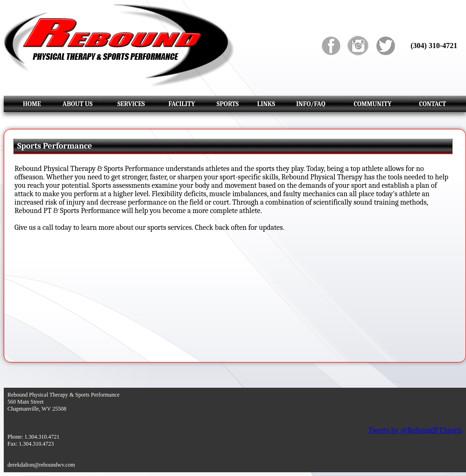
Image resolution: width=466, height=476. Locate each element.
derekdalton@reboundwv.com (41, 465)
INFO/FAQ (311, 104)
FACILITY (182, 104)
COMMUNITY (372, 104)
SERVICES (131, 104)
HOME (32, 104)
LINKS (266, 104)
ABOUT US (78, 104)
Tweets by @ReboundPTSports (415, 430)
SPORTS (228, 104)
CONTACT (432, 104)
